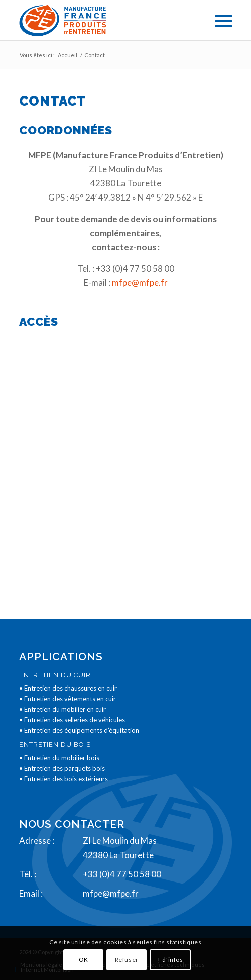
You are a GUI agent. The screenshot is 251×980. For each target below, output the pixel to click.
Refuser (127, 960)
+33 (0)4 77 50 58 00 (122, 874)
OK (84, 960)
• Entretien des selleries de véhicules (72, 720)
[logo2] (104, 20)
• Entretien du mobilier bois (59, 758)
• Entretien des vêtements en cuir (68, 699)
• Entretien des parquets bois (62, 768)
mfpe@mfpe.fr (140, 283)
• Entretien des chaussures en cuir (68, 688)
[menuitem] (219, 20)
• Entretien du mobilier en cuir (62, 709)
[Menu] (219, 20)
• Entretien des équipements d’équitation (79, 730)
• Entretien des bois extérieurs (64, 779)
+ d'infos (170, 960)
